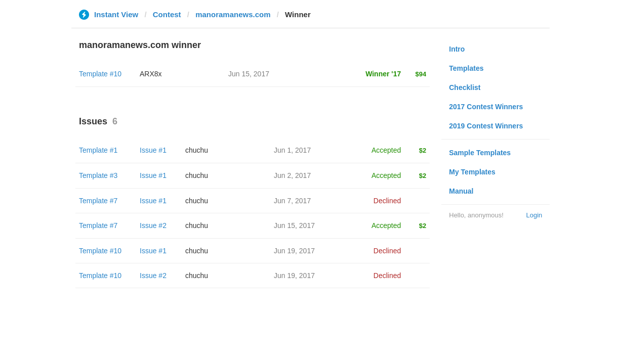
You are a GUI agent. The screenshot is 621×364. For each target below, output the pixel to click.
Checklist (465, 87)
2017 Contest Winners (486, 107)
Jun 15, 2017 (294, 225)
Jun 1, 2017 (292, 150)
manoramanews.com (233, 14)
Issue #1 (153, 150)
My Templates (472, 172)
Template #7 (98, 201)
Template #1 (98, 150)
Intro (457, 49)
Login (534, 215)
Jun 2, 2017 (292, 175)
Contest (167, 14)
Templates (466, 68)
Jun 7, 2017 (292, 201)
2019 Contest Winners (486, 126)
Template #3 (98, 175)
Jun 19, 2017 (294, 251)
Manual (461, 191)
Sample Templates (480, 153)
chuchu (197, 150)
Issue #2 (153, 225)
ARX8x (151, 74)
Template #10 (100, 74)
